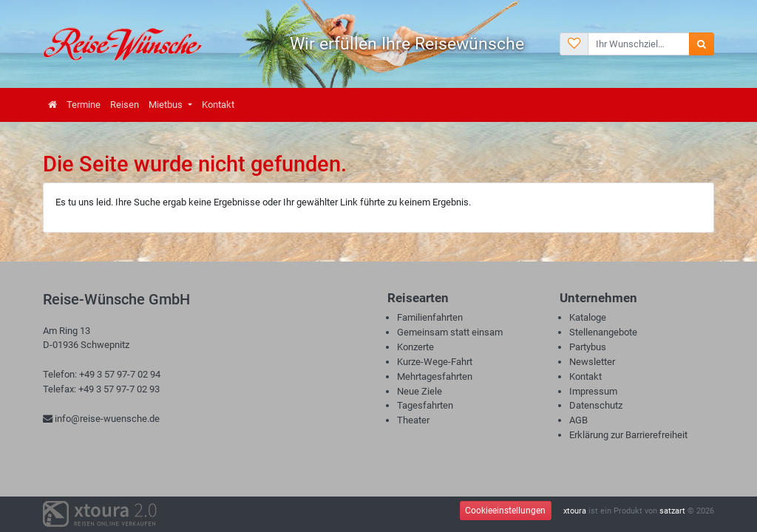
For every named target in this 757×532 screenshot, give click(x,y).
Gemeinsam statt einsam (450, 332)
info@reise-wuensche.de (101, 419)
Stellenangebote (603, 332)
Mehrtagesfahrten (435, 376)
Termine (84, 105)
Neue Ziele (420, 391)
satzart (672, 511)
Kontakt (218, 105)
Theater (413, 420)
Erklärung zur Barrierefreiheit (628, 435)
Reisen (125, 105)
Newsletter (592, 362)
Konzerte (415, 347)
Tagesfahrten (425, 405)
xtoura (575, 511)
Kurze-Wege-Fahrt (435, 362)
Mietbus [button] (167, 105)
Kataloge (588, 317)
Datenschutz (596, 405)
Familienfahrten (430, 317)
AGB (578, 420)
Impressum (593, 391)
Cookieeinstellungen (505, 511)
